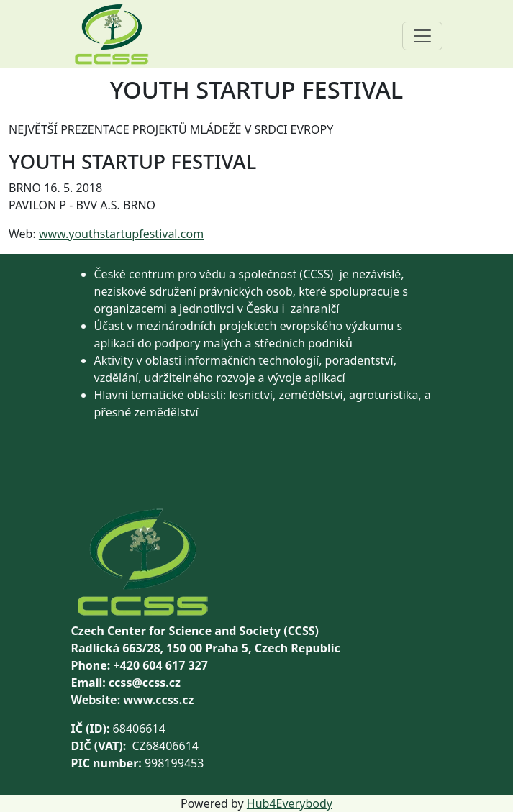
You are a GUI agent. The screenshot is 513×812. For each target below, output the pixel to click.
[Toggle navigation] (422, 36)
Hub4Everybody (290, 803)
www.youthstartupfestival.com (121, 234)
